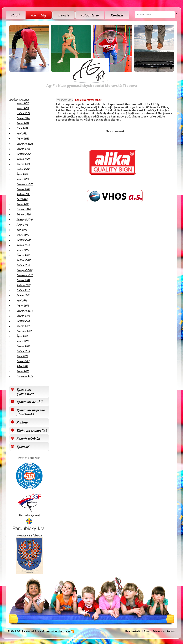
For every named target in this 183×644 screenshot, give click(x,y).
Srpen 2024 (23, 108)
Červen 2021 (23, 189)
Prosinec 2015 (25, 331)
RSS (69, 631)
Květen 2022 (24, 154)
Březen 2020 (24, 215)
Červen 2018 (24, 255)
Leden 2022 (23, 169)
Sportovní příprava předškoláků (31, 412)
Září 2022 (22, 134)
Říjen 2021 (22, 174)
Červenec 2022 (25, 144)
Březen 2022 (24, 164)
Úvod (15, 15)
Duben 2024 (23, 113)
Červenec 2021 (25, 184)
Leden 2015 (23, 361)
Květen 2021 (24, 194)
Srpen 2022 (23, 139)
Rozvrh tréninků (28, 439)
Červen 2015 (24, 346)
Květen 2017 (24, 285)
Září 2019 (22, 230)
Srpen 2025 (23, 103)
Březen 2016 (24, 326)
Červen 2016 (24, 316)
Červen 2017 (23, 280)
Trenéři (63, 15)
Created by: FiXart (55, 631)
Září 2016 (22, 301)
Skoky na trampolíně (32, 430)
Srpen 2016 (23, 306)
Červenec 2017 (25, 275)
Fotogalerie (90, 15)
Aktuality (39, 15)
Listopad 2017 (25, 270)
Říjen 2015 (23, 336)
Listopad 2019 (25, 220)
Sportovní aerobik (30, 402)
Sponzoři (23, 447)
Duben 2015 (23, 351)
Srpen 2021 (23, 179)
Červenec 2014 (25, 376)
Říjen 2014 (23, 366)
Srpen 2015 (23, 341)
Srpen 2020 (23, 204)
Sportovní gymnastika (25, 392)
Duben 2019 (23, 245)
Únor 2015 (22, 356)
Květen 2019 (24, 240)
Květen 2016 (24, 321)
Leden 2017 (23, 296)
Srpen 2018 (23, 250)
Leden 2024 (23, 118)
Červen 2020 (24, 209)
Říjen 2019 (23, 225)
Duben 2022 (23, 159)
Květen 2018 (24, 260)
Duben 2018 (23, 265)
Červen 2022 (24, 149)
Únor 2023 (22, 129)
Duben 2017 (23, 290)
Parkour (22, 422)
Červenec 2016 (25, 311)
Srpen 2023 (23, 123)
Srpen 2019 (23, 235)
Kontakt (117, 15)
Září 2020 (22, 199)
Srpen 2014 (23, 371)
